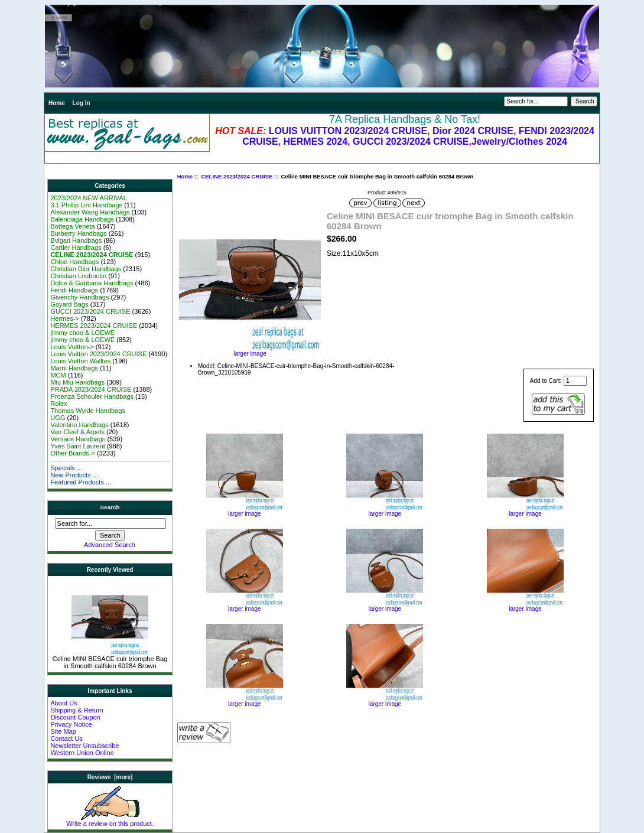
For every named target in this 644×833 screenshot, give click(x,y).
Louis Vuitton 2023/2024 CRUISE (98, 354)
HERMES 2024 (316, 141)
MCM (58, 375)
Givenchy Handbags (79, 297)
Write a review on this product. (110, 821)
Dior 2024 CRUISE (473, 131)
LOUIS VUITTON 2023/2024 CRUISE (348, 131)
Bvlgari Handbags (76, 240)
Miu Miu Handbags (77, 382)
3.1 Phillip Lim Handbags (86, 205)
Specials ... (66, 468)
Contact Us (66, 738)
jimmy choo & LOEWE (82, 333)
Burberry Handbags (78, 233)
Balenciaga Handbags (82, 219)
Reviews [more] (110, 777)
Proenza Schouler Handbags (92, 396)
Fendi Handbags (74, 290)
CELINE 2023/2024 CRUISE (237, 176)
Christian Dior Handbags (86, 269)
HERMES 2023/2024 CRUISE (94, 326)
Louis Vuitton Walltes (80, 361)
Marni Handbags (74, 368)
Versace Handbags (78, 439)
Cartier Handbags (76, 248)
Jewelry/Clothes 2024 (519, 141)
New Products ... (74, 475)
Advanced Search (110, 545)
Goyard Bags (69, 304)
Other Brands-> (73, 453)
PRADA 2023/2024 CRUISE (91, 389)
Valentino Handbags (79, 425)
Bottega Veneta (72, 226)
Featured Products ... (81, 482)
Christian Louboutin (78, 276)
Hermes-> (65, 318)
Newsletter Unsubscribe (84, 746)
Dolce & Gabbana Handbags (92, 283)
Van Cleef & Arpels (77, 432)
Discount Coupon (75, 717)
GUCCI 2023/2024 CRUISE (411, 141)
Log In (82, 103)
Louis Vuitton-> (72, 347)
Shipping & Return (77, 710)
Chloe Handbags (74, 262)
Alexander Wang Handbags (90, 212)
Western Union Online (82, 753)
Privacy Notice (71, 724)
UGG (58, 418)
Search (110, 507)
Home (57, 103)
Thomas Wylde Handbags (87, 411)
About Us (64, 703)
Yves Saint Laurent (77, 446)
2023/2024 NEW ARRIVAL (88, 198)
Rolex (58, 404)
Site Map (63, 731)
